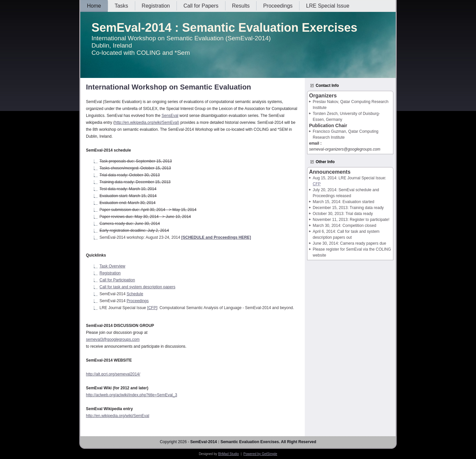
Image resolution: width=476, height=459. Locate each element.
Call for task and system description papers (137, 287)
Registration (156, 6)
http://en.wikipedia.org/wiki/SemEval (118, 416)
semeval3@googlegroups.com (113, 339)
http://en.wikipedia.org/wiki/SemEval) (147, 123)
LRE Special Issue (328, 6)
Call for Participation (117, 280)
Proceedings (278, 6)
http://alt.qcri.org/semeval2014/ (113, 374)
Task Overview (112, 266)
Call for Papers (201, 6)
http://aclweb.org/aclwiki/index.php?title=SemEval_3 (132, 395)
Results (241, 6)
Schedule (135, 294)
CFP (317, 184)
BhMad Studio (229, 454)
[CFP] (152, 308)
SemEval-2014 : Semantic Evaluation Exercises (224, 28)
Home (94, 6)
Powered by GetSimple (260, 454)
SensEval (170, 116)
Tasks (121, 6)
